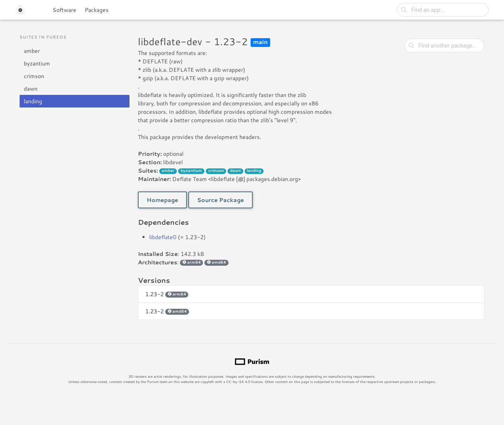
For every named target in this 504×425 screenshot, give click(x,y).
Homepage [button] (162, 200)
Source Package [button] (220, 200)
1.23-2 (167, 294)
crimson (34, 76)
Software (64, 10)
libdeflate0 (163, 237)
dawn (31, 88)
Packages (97, 10)
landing (33, 101)
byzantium (37, 63)
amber (32, 51)
